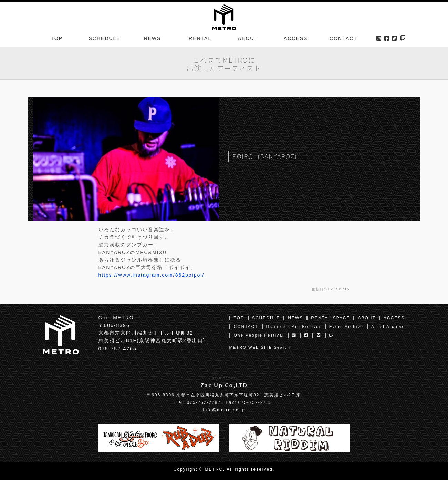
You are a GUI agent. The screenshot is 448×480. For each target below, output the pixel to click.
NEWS (152, 39)
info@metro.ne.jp (224, 410)
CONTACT (343, 39)
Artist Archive (388, 327)
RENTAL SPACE (330, 318)
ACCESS (296, 39)
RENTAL (200, 39)
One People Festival (259, 335)
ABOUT (248, 39)
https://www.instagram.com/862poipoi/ (152, 275)
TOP (57, 39)
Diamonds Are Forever (294, 327)
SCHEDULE (105, 39)
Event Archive (346, 327)
